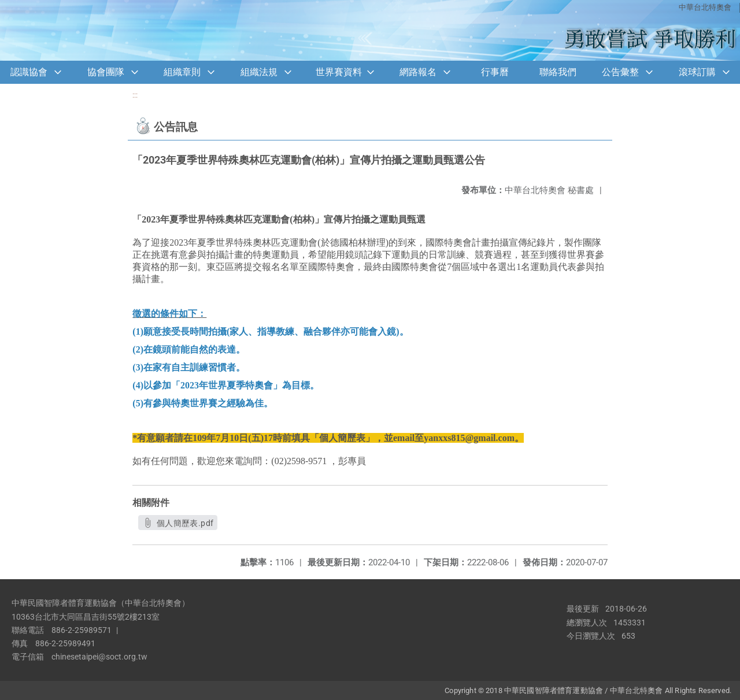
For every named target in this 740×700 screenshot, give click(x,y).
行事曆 (495, 72)
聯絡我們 (558, 72)
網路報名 (418, 72)
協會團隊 (106, 72)
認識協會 (29, 72)
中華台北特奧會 (705, 7)
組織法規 (259, 72)
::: (135, 95)
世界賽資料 (339, 72)
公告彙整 (620, 72)
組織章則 (182, 72)
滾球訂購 (697, 72)
